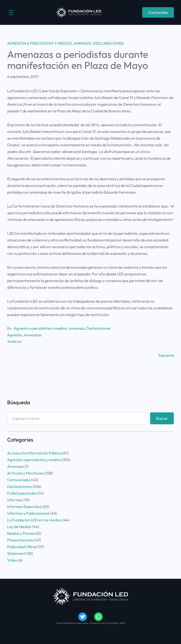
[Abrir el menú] (11, 13)
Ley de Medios (19, 527)
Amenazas (33, 335)
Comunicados (19, 480)
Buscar (162, 418)
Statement (16, 553)
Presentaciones (20, 540)
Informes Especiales (24, 507)
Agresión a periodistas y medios (40, 43)
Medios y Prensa (21, 533)
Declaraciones (108, 43)
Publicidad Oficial (22, 547)
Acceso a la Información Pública (34, 453)
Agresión (15, 335)
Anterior (14, 341)
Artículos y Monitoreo (25, 473)
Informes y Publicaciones (28, 513)
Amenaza (82, 43)
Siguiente (166, 355)
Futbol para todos (22, 493)
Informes (15, 500)
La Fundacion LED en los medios (34, 520)
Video (12, 560)
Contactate (158, 12)
